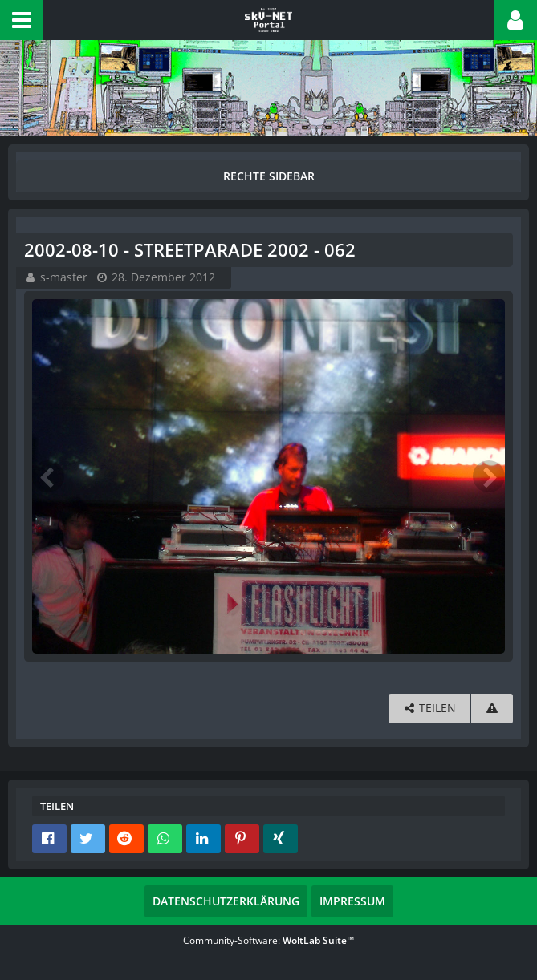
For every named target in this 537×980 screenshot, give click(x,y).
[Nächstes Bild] (489, 476)
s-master (64, 277)
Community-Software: (268, 940)
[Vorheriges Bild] (48, 476)
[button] (22, 20)
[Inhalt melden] (492, 709)
